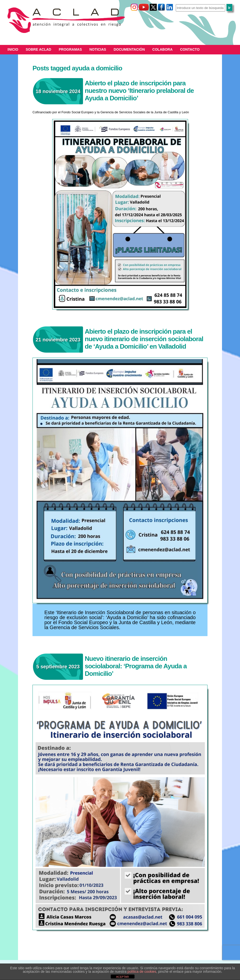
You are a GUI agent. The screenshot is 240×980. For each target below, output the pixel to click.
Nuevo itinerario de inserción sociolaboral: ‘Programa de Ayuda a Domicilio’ (136, 666)
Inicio (13, 49)
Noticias (98, 49)
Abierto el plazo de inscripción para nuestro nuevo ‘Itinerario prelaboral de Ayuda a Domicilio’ (139, 91)
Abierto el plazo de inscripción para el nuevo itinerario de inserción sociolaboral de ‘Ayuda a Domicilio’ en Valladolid (144, 339)
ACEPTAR (122, 977)
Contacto (190, 49)
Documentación (129, 49)
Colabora (162, 49)
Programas (70, 49)
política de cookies (142, 972)
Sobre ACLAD (38, 49)
